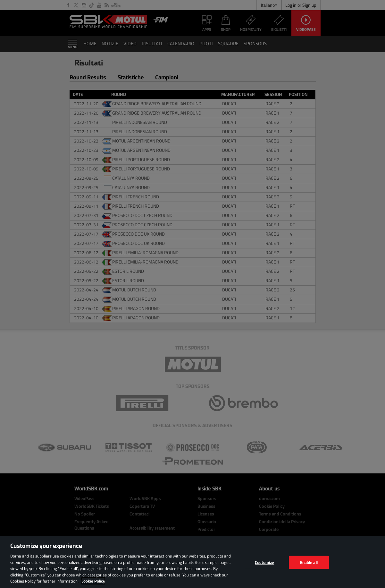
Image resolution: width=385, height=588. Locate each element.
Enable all (309, 562)
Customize (264, 562)
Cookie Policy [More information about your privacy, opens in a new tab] (93, 581)
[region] (192, 562)
